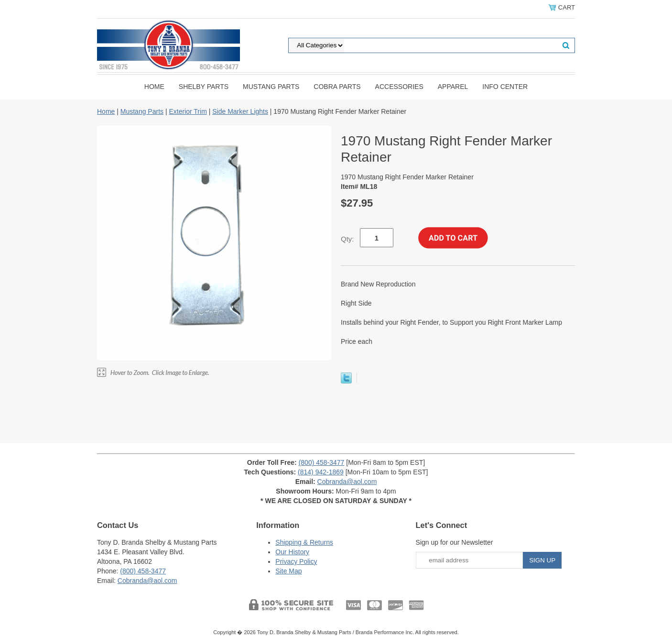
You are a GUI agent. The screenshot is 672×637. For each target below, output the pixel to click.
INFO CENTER (505, 87)
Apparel (453, 87)
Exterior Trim (188, 111)
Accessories (399, 87)
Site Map (288, 571)
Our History (292, 552)
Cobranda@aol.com (347, 482)
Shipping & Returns (304, 542)
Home (154, 87)
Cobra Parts (337, 87)
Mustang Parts (271, 87)
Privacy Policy (296, 561)
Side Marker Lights (240, 111)
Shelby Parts (204, 87)
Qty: (347, 239)
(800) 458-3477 (322, 462)
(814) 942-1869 (321, 472)
